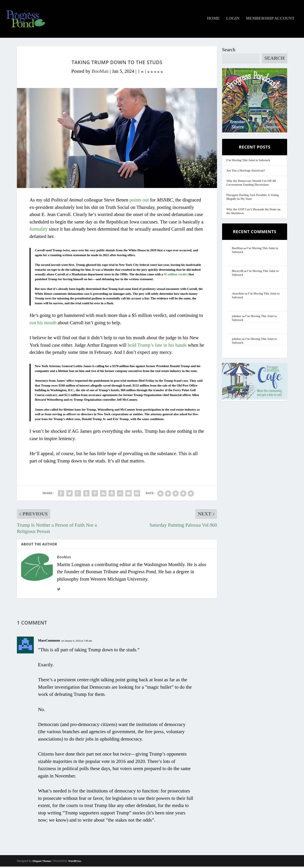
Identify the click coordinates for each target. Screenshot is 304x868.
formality (39, 231)
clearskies (238, 295)
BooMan (100, 73)
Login (233, 20)
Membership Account (270, 20)
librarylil (237, 272)
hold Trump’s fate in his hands (157, 347)
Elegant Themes (42, 862)
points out (139, 202)
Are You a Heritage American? (246, 172)
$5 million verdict (176, 276)
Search (229, 51)
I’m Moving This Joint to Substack (248, 162)
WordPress (75, 862)
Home (213, 20)
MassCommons (49, 642)
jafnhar (237, 318)
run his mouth (43, 324)
